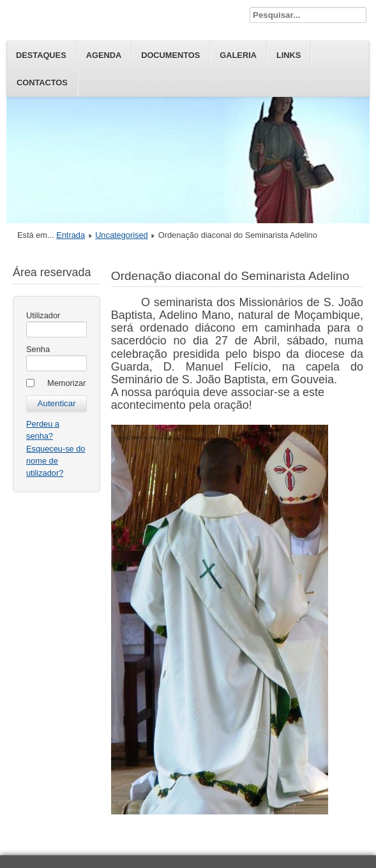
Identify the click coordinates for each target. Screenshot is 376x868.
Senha (38, 349)
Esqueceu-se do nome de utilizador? (56, 461)
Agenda (104, 55)
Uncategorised (122, 235)
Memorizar (66, 383)
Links (289, 55)
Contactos (42, 83)
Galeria (238, 55)
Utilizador (43, 315)
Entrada (71, 235)
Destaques (41, 55)
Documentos (170, 55)
